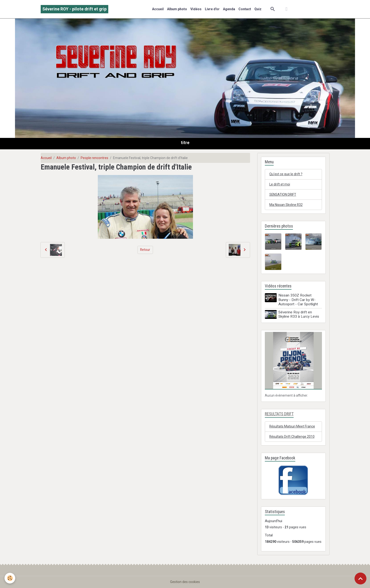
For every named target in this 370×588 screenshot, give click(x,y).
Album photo (177, 9)
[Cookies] (10, 578)
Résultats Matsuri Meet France (292, 426)
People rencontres (94, 158)
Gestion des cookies (185, 582)
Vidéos (196, 9)
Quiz (258, 9)
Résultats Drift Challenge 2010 (292, 437)
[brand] (74, 9)
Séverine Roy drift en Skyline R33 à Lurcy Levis (299, 314)
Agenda (229, 9)
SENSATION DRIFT (283, 194)
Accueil (158, 9)
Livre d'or (212, 9)
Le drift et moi (280, 184)
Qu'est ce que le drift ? (286, 174)
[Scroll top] (360, 578)
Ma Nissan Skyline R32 (286, 205)
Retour (145, 250)
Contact (245, 9)
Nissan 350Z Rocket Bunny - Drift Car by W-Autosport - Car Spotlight (298, 300)
